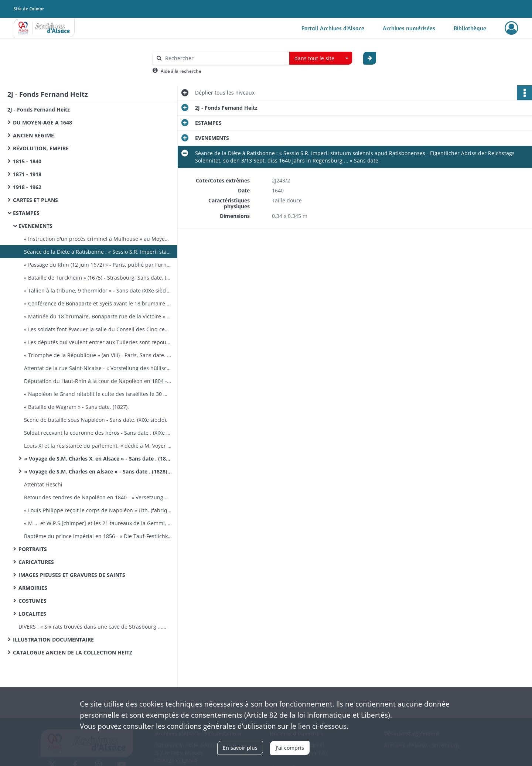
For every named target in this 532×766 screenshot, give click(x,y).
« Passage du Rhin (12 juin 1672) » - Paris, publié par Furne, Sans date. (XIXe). (98, 265)
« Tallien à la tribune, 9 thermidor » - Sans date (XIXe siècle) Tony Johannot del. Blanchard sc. (98, 290)
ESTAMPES (26, 213)
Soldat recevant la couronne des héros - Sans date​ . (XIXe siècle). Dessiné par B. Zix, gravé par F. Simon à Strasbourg (98, 433)
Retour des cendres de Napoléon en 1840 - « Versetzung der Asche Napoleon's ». (98, 497)
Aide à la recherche (181, 71)
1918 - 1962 (27, 187)
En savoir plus (240, 748)
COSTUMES (33, 601)
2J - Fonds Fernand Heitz (39, 110)
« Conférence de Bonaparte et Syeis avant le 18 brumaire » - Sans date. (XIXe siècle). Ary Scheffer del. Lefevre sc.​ (98, 303)
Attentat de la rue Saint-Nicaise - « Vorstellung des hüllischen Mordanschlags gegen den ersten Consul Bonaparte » (98, 368)
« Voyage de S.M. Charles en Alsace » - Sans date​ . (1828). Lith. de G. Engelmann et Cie (98, 471)
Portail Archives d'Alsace (333, 28)
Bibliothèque (470, 28)
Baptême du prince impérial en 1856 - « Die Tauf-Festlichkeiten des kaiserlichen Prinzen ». (98, 536)
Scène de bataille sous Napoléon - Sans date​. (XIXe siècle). (96, 420)
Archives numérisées (409, 28)
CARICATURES (36, 562)
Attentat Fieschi (43, 484)
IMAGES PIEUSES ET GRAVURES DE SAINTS (72, 575)
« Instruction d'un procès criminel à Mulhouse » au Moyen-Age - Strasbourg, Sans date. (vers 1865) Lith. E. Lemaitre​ (98, 239)
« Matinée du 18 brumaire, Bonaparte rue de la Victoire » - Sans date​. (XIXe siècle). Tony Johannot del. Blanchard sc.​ (98, 316)
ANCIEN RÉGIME (33, 135)
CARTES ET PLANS (35, 200)
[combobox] (321, 58)
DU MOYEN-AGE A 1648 (42, 122)
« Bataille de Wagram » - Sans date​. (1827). (76, 407)
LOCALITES (32, 614)
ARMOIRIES (33, 588)
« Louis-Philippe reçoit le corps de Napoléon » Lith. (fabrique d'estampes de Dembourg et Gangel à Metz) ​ (98, 510)
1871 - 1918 (27, 174)
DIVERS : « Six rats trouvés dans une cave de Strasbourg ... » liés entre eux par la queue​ (92, 627)
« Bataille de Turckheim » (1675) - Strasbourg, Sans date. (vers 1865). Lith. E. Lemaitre (98, 278)
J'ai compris (290, 748)
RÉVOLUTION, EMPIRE (41, 148)
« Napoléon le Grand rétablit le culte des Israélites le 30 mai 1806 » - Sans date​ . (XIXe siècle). (98, 394)
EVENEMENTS (35, 226)
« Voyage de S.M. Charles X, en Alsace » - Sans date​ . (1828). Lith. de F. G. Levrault (98, 459)
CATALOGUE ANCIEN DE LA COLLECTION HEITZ (73, 652)
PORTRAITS (33, 549)
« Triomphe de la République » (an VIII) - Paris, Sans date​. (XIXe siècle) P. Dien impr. (98, 355)
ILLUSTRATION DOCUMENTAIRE (53, 640)
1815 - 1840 (27, 161)
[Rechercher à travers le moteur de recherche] (225, 58)
